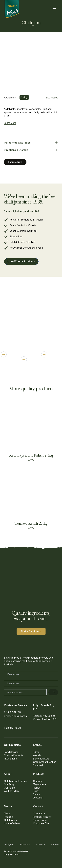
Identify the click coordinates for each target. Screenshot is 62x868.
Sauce (37, 794)
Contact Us (39, 813)
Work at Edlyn (11, 791)
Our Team (9, 788)
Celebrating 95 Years (15, 781)
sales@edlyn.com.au (17, 716)
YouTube (55, 844)
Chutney (38, 781)
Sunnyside (39, 765)
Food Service (11, 752)
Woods (37, 755)
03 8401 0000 (13, 728)
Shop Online (40, 820)
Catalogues (10, 820)
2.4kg (24, 97)
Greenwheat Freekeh (45, 762)
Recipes (8, 817)
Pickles (37, 788)
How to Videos (12, 823)
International (11, 758)
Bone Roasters (41, 758)
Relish (36, 791)
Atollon (17, 854)
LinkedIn (41, 844)
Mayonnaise (40, 784)
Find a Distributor (42, 817)
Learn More (10, 123)
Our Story (9, 784)
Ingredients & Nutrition (31, 143)
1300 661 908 (13, 712)
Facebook (25, 844)
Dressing (38, 797)
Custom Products (13, 755)
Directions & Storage (31, 150)
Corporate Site (41, 823)
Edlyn (36, 752)
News (7, 813)
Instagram (9, 844)
